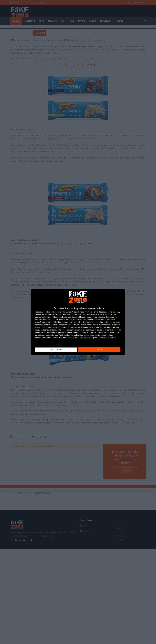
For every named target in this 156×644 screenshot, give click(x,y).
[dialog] (78, 322)
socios (57, 312)
